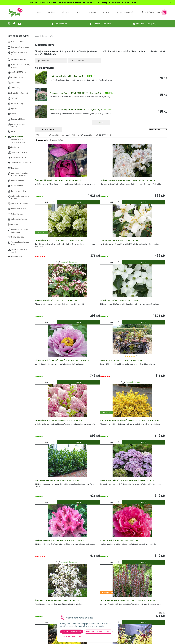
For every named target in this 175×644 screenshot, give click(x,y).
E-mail (116, 609)
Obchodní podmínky (82, 610)
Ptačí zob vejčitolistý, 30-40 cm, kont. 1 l (67, 76)
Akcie (49, 600)
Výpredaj (50, 610)
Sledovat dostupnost (145, 205)
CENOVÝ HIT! (105, 135)
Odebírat (121, 633)
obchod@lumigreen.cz (20, 615)
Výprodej (66, 12)
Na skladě (58, 140)
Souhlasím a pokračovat (72, 631)
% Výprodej (87, 135)
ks (48, 205)
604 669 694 (16, 613)
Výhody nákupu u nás (83, 600)
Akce (39, 12)
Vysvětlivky (78, 605)
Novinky (51, 12)
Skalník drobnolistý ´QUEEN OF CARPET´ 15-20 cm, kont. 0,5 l (76, 110)
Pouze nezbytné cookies (72, 636)
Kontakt (50, 620)
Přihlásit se (150, 12)
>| (164, 565)
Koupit (67, 205)
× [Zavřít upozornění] (171, 2)
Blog (48, 615)
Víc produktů (101, 555)
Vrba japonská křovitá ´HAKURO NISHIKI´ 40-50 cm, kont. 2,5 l (77, 93)
